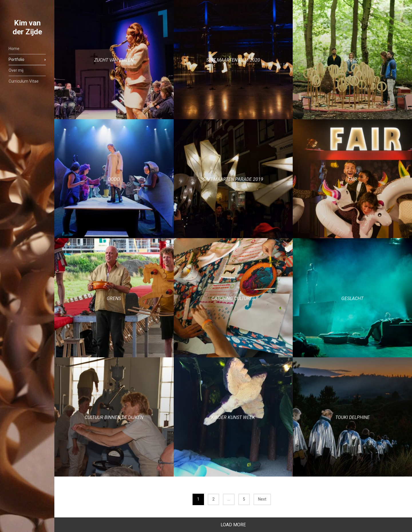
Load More (233, 525)
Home (14, 49)
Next (262, 499)
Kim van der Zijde (27, 27)
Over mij (16, 70)
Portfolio (16, 59)
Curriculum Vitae (24, 81)
